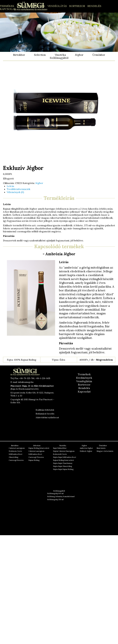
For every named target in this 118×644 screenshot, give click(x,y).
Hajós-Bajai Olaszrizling (62, 466)
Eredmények (36, 6)
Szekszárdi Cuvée (60, 454)
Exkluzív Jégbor (86, 451)
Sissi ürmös (101, 448)
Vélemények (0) (15, 192)
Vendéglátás (57, 6)
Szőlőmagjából (59, 58)
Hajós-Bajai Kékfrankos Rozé (64, 457)
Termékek (7, 6)
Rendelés (94, 6)
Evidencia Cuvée (15, 451)
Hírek (21, 6)
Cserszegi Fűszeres (36, 457)
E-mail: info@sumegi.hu (22, 382)
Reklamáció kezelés (45, 414)
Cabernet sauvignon (17, 448)
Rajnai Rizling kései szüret (39, 448)
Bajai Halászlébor (60, 448)
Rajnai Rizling (34, 460)
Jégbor (79, 55)
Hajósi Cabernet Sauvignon (64, 451)
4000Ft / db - (96, 360)
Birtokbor (19, 55)
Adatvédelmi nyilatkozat (47, 417)
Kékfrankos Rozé (16, 454)
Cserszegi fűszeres (16, 460)
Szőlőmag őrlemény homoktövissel (61, 496)
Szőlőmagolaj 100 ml (55, 493)
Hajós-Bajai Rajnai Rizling (63, 469)
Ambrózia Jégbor (86, 448)
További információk (19, 189)
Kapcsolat (8, 9)
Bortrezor (77, 6)
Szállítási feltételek (45, 410)
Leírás (10, 186)
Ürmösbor (99, 55)
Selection (40, 55)
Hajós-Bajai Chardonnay (63, 463)
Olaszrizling (13, 457)
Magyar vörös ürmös (105, 451)
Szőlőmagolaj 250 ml (55, 500)
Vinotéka (60, 55)
